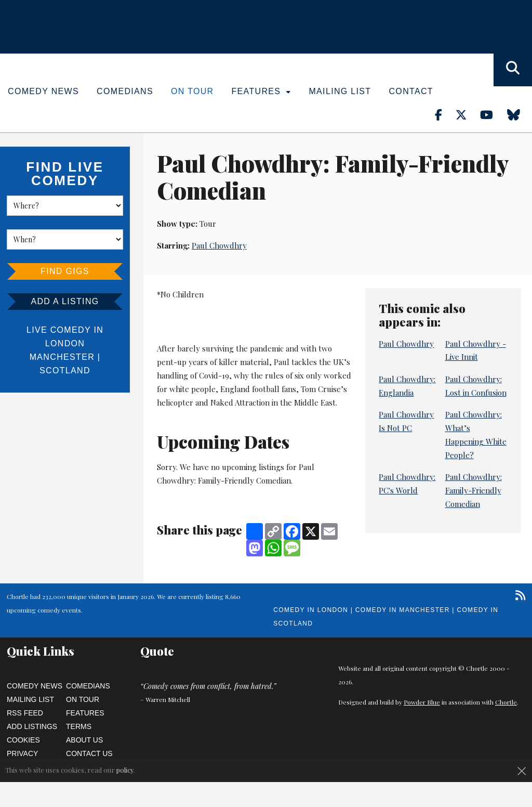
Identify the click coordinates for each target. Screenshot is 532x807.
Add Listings (32, 726)
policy (125, 770)
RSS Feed (25, 713)
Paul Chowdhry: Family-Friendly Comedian (474, 490)
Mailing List (340, 91)
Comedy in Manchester (403, 610)
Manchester (62, 357)
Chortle (506, 702)
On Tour (192, 91)
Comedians (125, 91)
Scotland (65, 370)
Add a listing (65, 301)
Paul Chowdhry (219, 245)
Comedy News (43, 91)
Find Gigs (65, 271)
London (65, 343)
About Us (84, 740)
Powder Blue (422, 702)
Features (262, 91)
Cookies (23, 740)
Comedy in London (311, 610)
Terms (79, 726)
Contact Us (89, 753)
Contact (411, 91)
